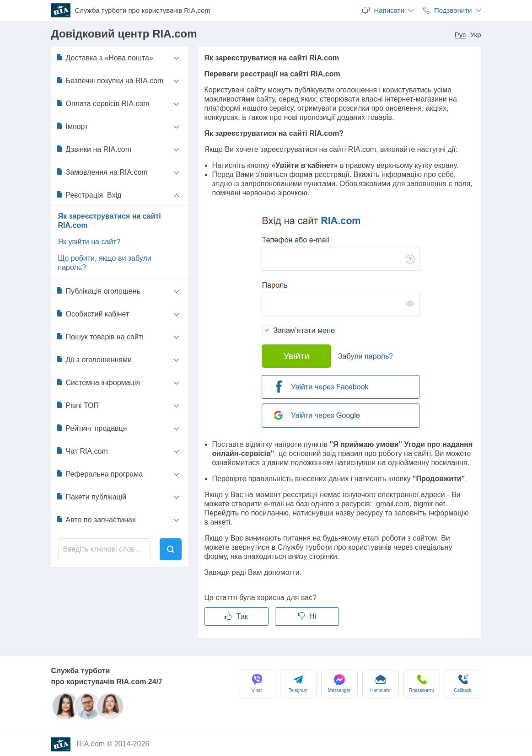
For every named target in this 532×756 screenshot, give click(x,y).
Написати (380, 684)
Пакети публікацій (91, 497)
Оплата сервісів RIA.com (103, 103)
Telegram (298, 684)
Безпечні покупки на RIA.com (110, 80)
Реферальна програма (99, 474)
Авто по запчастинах (96, 520)
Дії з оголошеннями (94, 359)
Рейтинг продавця (91, 428)
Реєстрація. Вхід (89, 195)
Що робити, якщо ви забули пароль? (105, 263)
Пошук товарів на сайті (100, 337)
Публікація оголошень (98, 291)
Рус (460, 35)
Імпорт (72, 126)
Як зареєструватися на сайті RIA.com (110, 221)
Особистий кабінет (93, 314)
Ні (307, 616)
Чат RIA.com (82, 451)
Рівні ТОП (78, 405)
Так (236, 616)
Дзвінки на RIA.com (94, 149)
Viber (257, 684)
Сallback (462, 684)
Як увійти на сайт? (89, 242)
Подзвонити (422, 684)
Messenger (339, 684)
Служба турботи (143, 11)
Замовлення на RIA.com (102, 172)
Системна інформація (98, 382)
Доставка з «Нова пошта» (105, 58)
